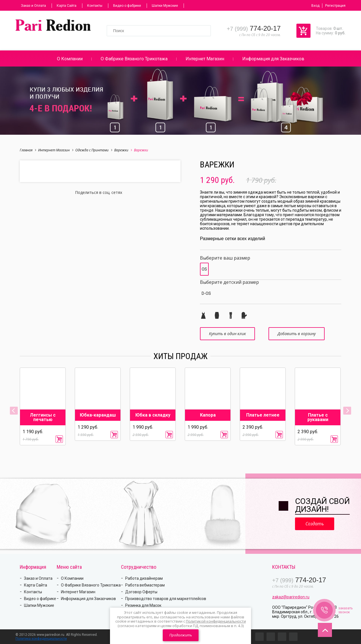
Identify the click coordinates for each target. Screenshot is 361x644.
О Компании (70, 59)
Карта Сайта (67, 6)
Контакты (95, 6)
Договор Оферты (141, 592)
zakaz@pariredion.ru (291, 597)
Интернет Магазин (205, 59)
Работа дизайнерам (144, 578)
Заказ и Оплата (33, 6)
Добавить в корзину (297, 334)
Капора (208, 415)
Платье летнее (263, 415)
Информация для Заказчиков (273, 59)
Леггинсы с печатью (43, 417)
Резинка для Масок (143, 605)
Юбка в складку (153, 415)
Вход (315, 6)
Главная (28, 150)
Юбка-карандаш (98, 415)
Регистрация (335, 6)
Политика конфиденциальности (41, 639)
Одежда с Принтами (94, 150)
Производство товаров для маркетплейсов (166, 599)
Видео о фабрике (127, 6)
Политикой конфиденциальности (216, 621)
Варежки (123, 150)
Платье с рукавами (318, 417)
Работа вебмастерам (145, 585)
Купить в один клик (227, 334)
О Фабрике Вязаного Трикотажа (134, 59)
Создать (315, 524)
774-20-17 (254, 28)
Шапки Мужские (165, 6)
